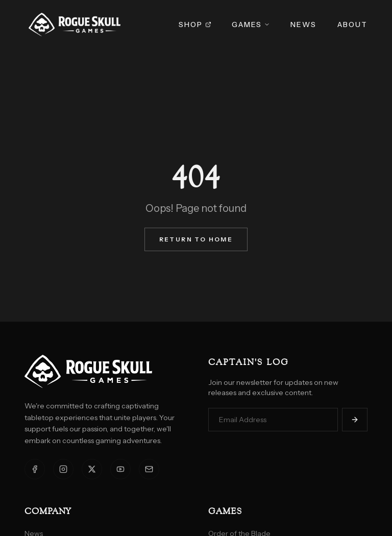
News (303, 25)
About (353, 25)
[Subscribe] (355, 420)
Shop (195, 25)
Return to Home (196, 239)
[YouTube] (120, 469)
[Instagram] (63, 469)
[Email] (149, 469)
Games (251, 25)
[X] (92, 469)
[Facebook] (35, 469)
